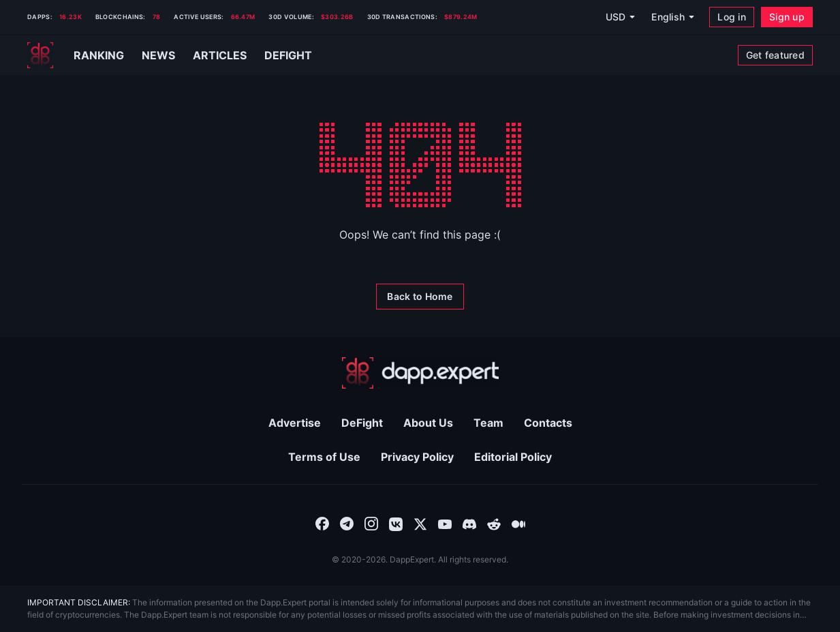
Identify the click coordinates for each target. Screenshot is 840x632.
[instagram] (371, 523)
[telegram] (347, 523)
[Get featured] (775, 55)
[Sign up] (787, 17)
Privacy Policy (417, 457)
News (158, 55)
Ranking (99, 55)
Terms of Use (324, 457)
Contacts (548, 423)
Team (488, 423)
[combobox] (322, 523)
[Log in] (732, 17)
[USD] (620, 17)
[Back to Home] (420, 297)
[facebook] (322, 523)
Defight (288, 55)
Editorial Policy (513, 457)
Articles (220, 55)
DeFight (362, 423)
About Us (428, 423)
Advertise (295, 423)
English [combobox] (668, 17)
